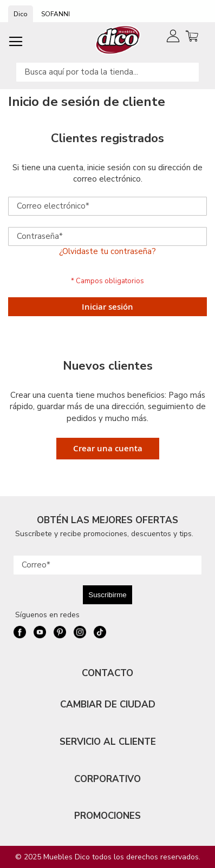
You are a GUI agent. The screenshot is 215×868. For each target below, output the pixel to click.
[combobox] (107, 72)
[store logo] (118, 40)
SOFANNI (56, 14)
